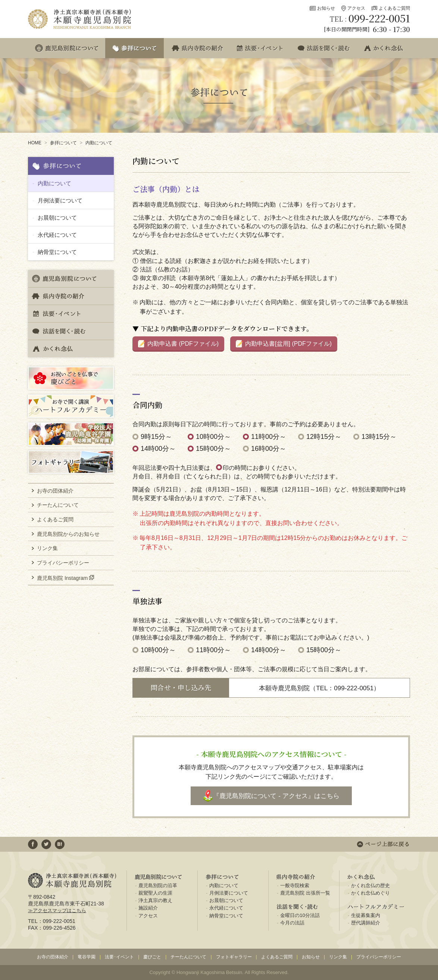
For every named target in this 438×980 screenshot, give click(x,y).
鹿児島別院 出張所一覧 (305, 893)
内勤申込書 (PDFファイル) (183, 344)
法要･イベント (119, 957)
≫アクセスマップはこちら (57, 910)
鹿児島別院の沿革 (158, 885)
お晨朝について (57, 218)
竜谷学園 (87, 957)
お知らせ (326, 8)
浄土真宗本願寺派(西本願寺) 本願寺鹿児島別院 (80, 19)
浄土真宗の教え (155, 900)
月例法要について (60, 200)
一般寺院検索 (295, 885)
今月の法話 (292, 923)
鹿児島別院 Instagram (62, 578)
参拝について (63, 143)
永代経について (57, 235)
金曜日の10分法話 (300, 915)
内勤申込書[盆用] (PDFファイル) (288, 344)
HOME (35, 143)
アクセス (356, 8)
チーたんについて (58, 505)
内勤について (99, 143)
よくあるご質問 (394, 8)
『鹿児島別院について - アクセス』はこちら (276, 796)
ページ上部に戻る (383, 844)
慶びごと (152, 957)
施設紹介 (148, 908)
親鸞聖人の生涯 (155, 893)
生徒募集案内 (366, 915)
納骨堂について (57, 252)
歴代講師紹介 (366, 923)
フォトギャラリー (234, 957)
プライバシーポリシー (63, 563)
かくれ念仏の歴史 (370, 885)
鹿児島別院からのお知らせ (68, 534)
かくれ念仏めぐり (370, 893)
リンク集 (47, 548)
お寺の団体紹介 (55, 491)
